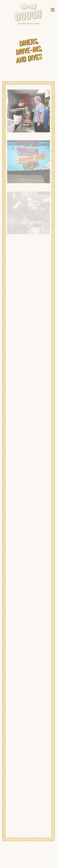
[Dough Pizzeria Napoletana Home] (28, 14)
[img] (28, 111)
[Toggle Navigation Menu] (53, 10)
